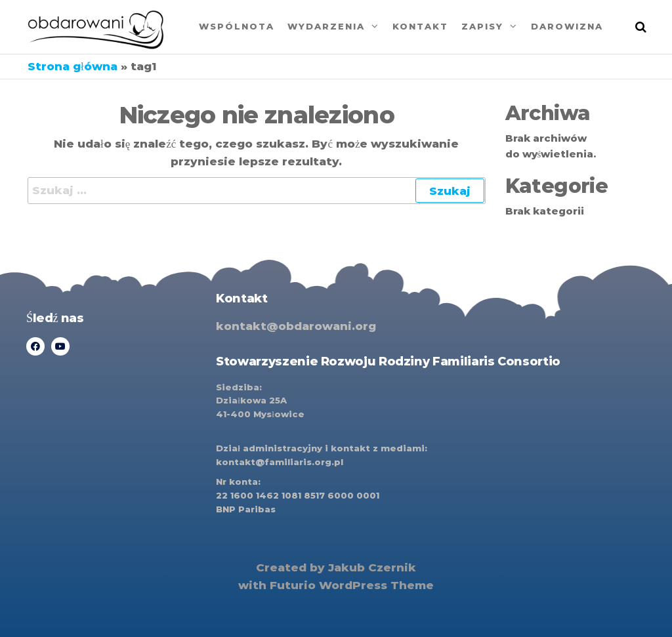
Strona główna (73, 66)
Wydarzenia (326, 26)
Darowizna (567, 26)
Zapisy (482, 26)
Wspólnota (237, 26)
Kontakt (420, 26)
